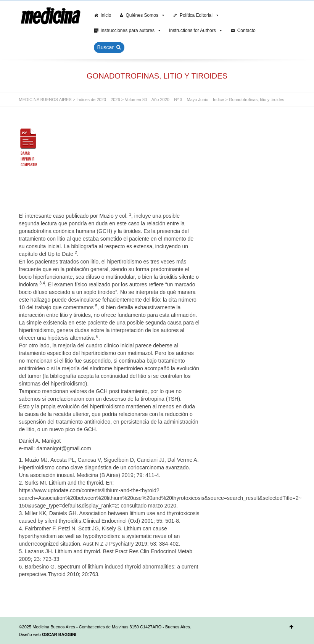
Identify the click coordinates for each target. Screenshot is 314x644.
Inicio (106, 15)
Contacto (246, 31)
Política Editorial (200, 15)
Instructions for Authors (196, 31)
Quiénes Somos (146, 15)
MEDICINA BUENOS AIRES (45, 100)
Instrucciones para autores (131, 31)
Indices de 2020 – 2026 (98, 100)
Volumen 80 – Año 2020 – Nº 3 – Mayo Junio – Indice (174, 100)
